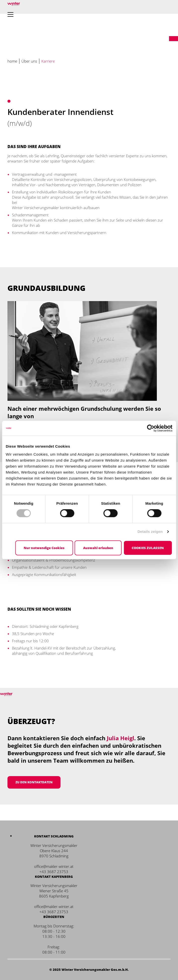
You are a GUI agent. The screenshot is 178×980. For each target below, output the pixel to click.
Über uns (29, 61)
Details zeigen (150, 531)
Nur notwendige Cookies (44, 548)
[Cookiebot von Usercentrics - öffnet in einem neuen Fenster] (150, 428)
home (12, 61)
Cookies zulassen (148, 548)
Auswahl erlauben (98, 548)
